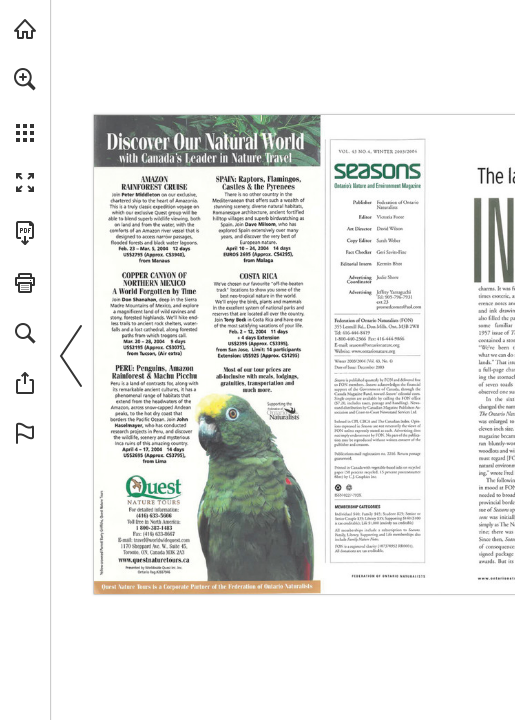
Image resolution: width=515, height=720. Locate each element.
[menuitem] (25, 105)
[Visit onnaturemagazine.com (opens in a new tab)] (25, 29)
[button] (25, 79)
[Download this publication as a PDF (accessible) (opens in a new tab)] (25, 233)
